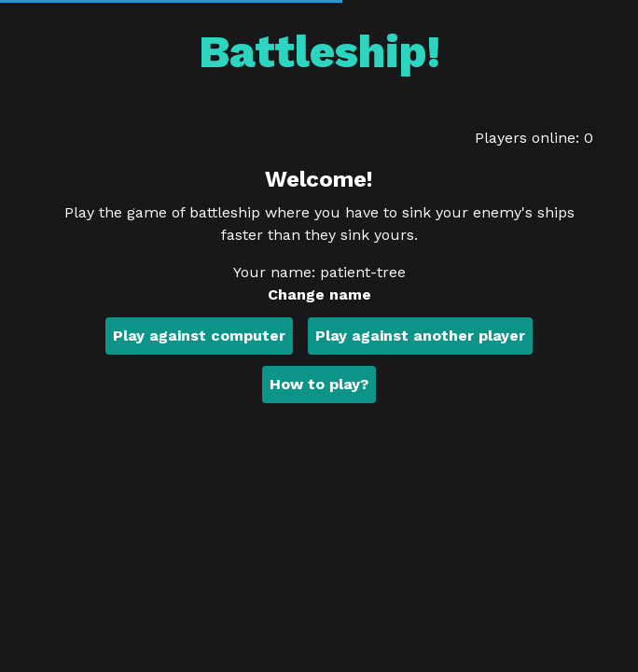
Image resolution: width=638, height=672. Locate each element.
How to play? (319, 384)
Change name (319, 294)
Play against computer (199, 336)
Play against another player (420, 336)
